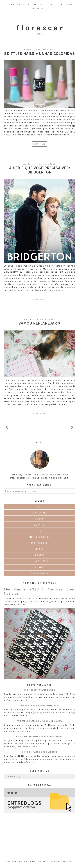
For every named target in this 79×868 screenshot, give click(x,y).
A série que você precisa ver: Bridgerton (39, 170)
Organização (39, 573)
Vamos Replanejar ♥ (39, 323)
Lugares (39, 555)
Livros (39, 549)
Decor (40, 519)
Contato (50, 5)
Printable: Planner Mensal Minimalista (40, 721)
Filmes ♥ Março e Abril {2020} (40, 752)
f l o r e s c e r (40, 28)
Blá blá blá (40, 513)
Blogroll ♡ (35, 5)
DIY (39, 531)
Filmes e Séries (39, 537)
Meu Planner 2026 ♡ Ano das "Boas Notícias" (39, 591)
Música (40, 567)
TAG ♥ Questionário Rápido (40, 690)
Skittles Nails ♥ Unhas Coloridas (39, 54)
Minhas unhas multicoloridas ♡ (40, 705)
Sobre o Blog (17, 5)
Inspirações (39, 543)
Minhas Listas (39, 561)
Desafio (39, 525)
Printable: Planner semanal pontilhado (40, 737)
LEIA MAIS (40, 144)
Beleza (40, 507)
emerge (11, 862)
